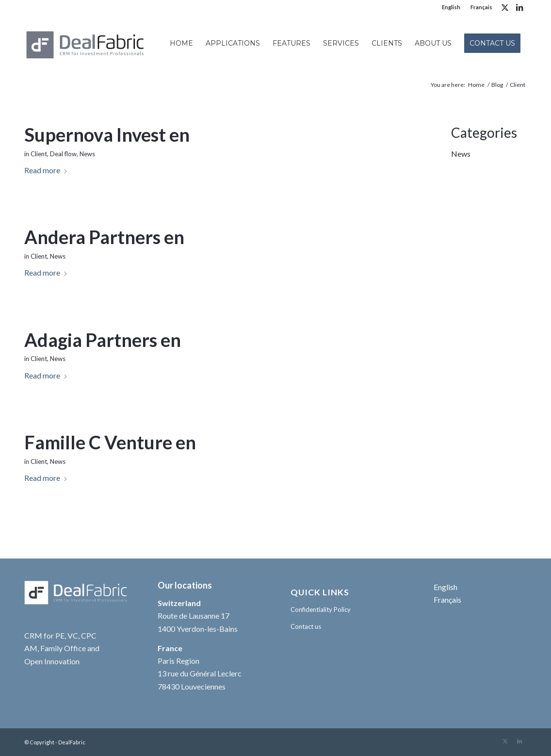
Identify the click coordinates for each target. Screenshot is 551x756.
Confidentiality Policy (321, 609)
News (87, 154)
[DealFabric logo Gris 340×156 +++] (86, 43)
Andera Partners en (104, 237)
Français (481, 7)
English (451, 7)
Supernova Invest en (107, 134)
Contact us (306, 626)
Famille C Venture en (110, 442)
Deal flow (63, 154)
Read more (46, 170)
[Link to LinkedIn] (519, 7)
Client (39, 154)
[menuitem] (451, 7)
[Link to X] (505, 7)
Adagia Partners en (103, 340)
